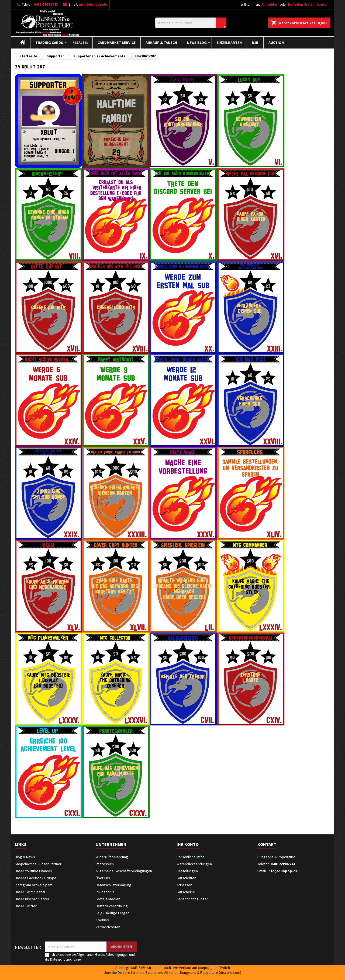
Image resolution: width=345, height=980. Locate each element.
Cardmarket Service (117, 43)
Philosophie (105, 892)
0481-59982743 (46, 4)
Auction (276, 43)
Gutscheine (186, 892)
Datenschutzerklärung (113, 885)
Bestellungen (187, 871)
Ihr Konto (188, 844)
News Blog (197, 43)
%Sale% (80, 43)
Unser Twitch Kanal (30, 892)
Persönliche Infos (191, 857)
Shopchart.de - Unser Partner (38, 864)
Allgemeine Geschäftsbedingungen (124, 871)
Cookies (102, 920)
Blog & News (25, 857)
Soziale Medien (108, 899)
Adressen (184, 885)
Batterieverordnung (112, 906)
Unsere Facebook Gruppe (36, 878)
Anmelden (270, 4)
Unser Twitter (26, 906)
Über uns (103, 878)
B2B (255, 43)
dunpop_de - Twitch (214, 968)
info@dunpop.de (93, 4)
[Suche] (191, 23)
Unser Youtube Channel (33, 871)
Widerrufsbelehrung (112, 857)
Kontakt (267, 844)
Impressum (105, 864)
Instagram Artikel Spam (34, 885)
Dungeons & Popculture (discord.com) (211, 972)
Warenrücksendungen (194, 864)
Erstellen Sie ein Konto (307, 4)
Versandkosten (108, 927)
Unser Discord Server (32, 899)
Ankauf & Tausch (161, 43)
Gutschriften (186, 878)
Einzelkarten (229, 43)
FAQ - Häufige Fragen (113, 913)
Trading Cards (49, 43)
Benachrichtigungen (193, 899)
